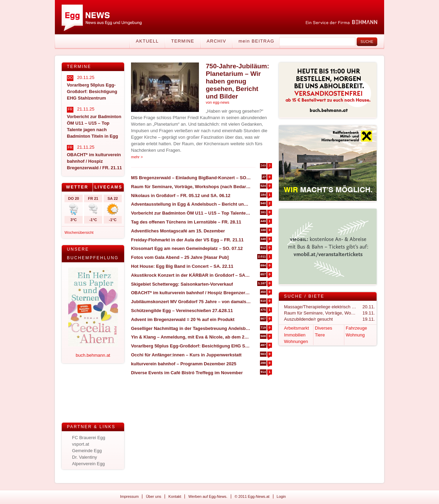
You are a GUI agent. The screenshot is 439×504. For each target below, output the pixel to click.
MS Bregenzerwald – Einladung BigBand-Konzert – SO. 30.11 (191, 178)
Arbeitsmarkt (296, 328)
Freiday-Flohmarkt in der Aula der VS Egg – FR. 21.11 (187, 240)
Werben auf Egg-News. (208, 496)
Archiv (217, 41)
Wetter (77, 187)
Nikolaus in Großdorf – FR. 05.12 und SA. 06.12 (181, 196)
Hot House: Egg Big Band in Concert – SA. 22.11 (182, 266)
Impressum (129, 496)
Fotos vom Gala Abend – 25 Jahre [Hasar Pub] (180, 257)
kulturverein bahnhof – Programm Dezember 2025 (184, 364)
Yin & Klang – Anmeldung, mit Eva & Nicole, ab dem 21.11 (191, 337)
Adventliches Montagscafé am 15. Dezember (178, 231)
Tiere (320, 335)
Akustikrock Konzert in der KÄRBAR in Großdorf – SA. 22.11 (191, 275)
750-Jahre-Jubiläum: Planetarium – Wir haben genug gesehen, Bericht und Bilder (238, 81)
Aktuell (147, 41)
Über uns (153, 496)
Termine (183, 41)
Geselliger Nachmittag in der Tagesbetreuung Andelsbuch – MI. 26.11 (191, 328)
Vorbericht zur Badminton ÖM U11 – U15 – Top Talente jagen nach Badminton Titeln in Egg (191, 213)
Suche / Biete (304, 296)
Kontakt (175, 496)
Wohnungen (296, 341)
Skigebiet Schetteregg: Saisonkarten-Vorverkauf (182, 284)
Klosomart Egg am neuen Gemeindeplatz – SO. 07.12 (187, 248)
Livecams (108, 187)
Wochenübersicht (79, 232)
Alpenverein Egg (88, 464)
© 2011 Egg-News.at (252, 496)
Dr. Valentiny (85, 457)
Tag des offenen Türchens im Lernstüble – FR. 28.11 (186, 222)
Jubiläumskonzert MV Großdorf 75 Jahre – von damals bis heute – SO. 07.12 (191, 302)
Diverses (324, 328)
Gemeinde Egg (87, 451)
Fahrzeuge (356, 328)
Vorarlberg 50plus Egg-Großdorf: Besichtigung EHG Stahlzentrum (191, 346)
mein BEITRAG (256, 41)
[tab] (77, 187)
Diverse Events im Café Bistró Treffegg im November (187, 373)
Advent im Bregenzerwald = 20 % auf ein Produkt (183, 319)
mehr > (137, 157)
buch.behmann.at (93, 355)
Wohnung (355, 335)
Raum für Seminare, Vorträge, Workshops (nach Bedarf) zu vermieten (191, 187)
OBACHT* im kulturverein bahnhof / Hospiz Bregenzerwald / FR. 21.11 (191, 293)
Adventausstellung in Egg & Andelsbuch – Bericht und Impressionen (191, 204)
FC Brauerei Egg (89, 438)
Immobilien (295, 335)
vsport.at (81, 444)
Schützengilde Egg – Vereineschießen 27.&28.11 (182, 311)
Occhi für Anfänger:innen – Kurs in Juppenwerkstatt (186, 355)
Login (281, 496)
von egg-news (218, 102)
